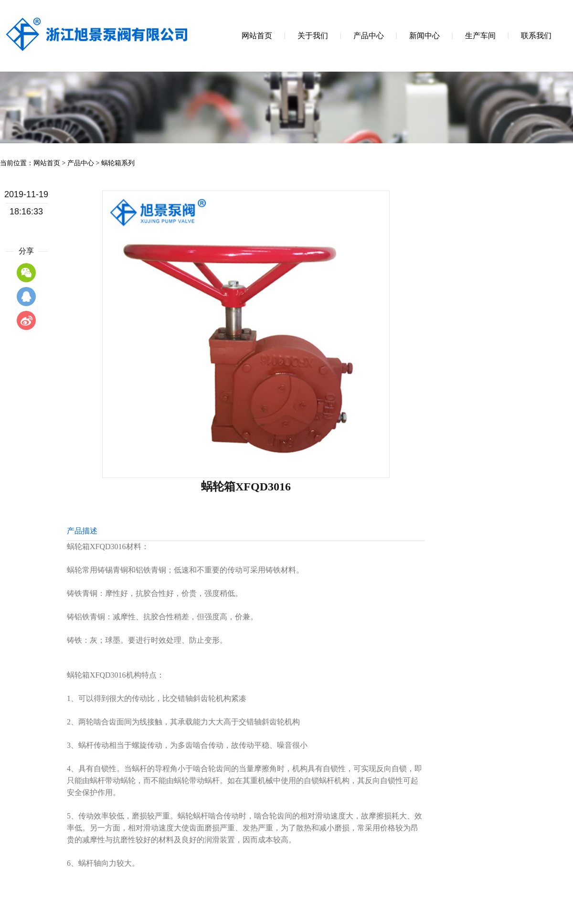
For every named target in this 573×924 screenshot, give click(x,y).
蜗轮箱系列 (118, 163)
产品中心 (81, 163)
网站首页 (47, 163)
